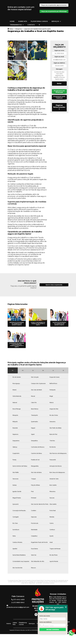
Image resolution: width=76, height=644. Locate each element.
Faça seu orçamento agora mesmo (54, 5)
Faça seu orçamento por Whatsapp (54, 11)
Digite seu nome (59, 50)
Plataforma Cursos (39, 21)
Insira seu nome (45, 616)
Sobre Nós (23, 21)
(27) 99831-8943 (18, 603)
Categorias (19, 29)
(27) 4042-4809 (18, 600)
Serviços (55, 21)
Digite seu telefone (59, 63)
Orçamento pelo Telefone (59, 97)
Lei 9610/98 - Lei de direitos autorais (45, 583)
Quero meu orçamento (54, 285)
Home (12, 21)
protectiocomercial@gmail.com (18, 606)
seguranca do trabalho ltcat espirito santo (37, 29)
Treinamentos (16, 25)
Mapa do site (68, 624)
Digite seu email (59, 57)
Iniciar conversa (53, 630)
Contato (31, 25)
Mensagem (59, 69)
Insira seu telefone (45, 622)
